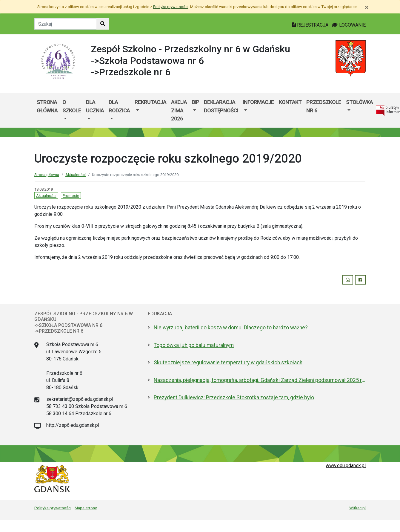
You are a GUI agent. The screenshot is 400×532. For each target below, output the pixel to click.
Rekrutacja (150, 102)
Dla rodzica (119, 106)
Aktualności (76, 175)
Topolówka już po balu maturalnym (194, 345)
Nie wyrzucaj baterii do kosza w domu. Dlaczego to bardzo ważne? (231, 328)
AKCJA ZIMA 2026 (179, 110)
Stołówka (359, 102)
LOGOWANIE (349, 25)
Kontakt (290, 102)
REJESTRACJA (311, 25)
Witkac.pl (357, 508)
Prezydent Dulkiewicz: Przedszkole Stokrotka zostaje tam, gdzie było (234, 398)
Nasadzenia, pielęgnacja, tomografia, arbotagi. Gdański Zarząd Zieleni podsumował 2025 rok (260, 380)
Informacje (258, 102)
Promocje (71, 196)
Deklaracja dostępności (221, 106)
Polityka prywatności (53, 508)
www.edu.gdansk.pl (346, 465)
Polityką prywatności (171, 7)
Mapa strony (86, 508)
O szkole (72, 106)
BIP (195, 102)
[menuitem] (72, 110)
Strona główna (47, 106)
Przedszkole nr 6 (324, 106)
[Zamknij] (367, 7)
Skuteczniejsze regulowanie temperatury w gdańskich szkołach (228, 363)
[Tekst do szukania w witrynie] (66, 24)
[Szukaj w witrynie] (103, 24)
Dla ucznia (95, 106)
